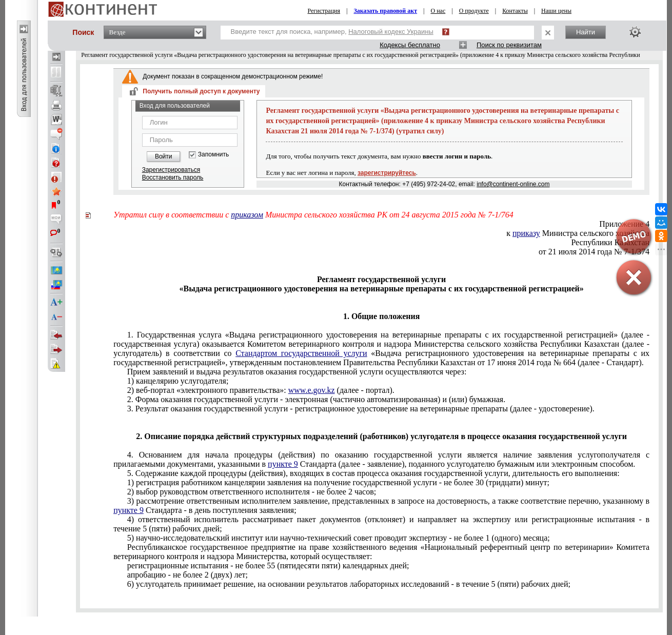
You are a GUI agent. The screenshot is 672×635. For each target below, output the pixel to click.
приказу (526, 233)
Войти (164, 156)
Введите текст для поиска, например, (332, 32)
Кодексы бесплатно (410, 45)
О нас (438, 11)
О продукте (474, 11)
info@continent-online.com (513, 184)
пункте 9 (283, 464)
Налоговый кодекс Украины (391, 32)
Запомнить (213, 155)
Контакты (515, 11)
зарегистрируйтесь (387, 173)
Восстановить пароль (173, 177)
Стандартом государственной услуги (301, 353)
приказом (247, 215)
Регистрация (324, 11)
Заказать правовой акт (385, 11)
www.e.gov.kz (312, 390)
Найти (586, 32)
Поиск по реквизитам (509, 45)
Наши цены (556, 11)
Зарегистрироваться (171, 170)
